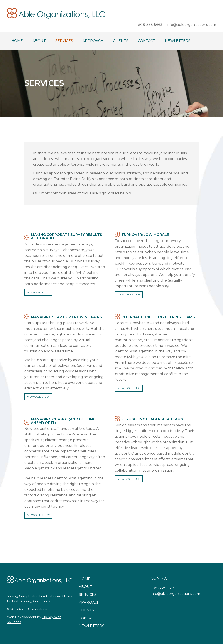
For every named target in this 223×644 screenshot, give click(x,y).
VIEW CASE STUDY (38, 292)
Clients (86, 610)
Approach (89, 602)
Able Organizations (56, 13)
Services (88, 595)
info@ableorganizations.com (175, 594)
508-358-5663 (163, 588)
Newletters (92, 626)
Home (85, 579)
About (85, 587)
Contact (88, 618)
